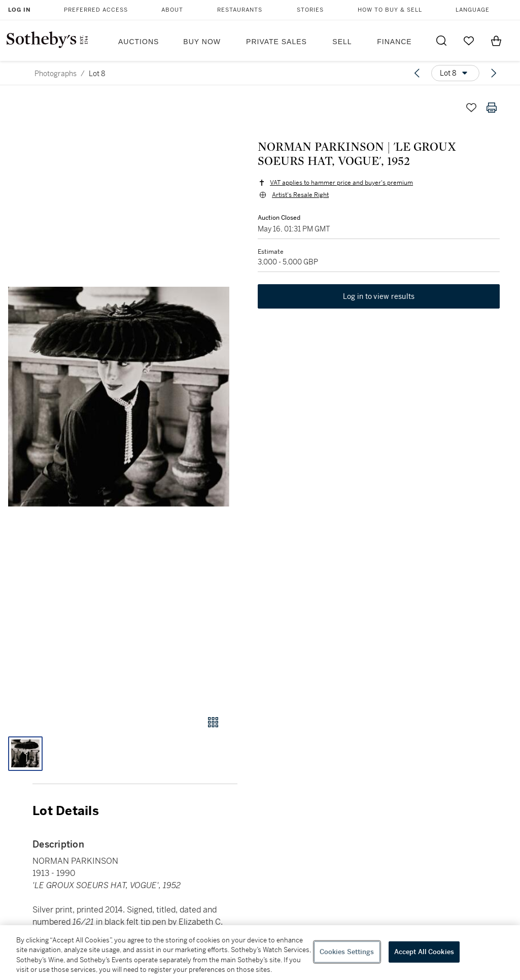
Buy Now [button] (202, 42)
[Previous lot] (417, 73)
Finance (394, 42)
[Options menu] (455, 73)
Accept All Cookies (424, 952)
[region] (260, 953)
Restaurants (240, 10)
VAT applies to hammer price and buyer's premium (341, 183)
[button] (119, 397)
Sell (342, 42)
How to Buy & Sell (390, 10)
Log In (20, 10)
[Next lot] (494, 73)
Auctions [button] (138, 42)
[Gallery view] (213, 722)
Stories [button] (310, 10)
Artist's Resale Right (300, 195)
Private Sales (276, 42)
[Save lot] (471, 108)
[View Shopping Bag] (496, 41)
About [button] (172, 10)
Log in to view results (379, 296)
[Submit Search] (441, 41)
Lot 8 (97, 74)
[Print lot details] (492, 108)
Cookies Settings (347, 952)
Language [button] (473, 10)
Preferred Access (96, 10)
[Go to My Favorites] (469, 41)
